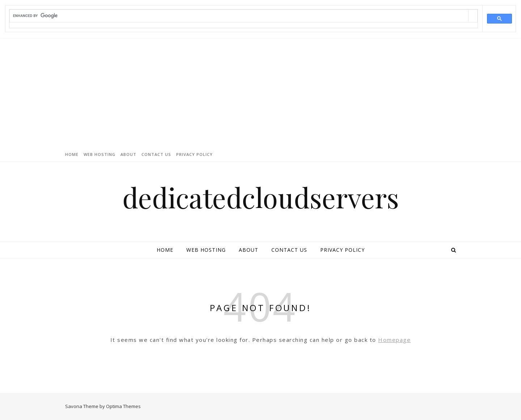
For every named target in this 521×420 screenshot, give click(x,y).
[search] (239, 16)
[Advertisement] (260, 93)
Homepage (394, 340)
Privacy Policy (194, 154)
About (128, 154)
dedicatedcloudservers (261, 197)
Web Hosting (99, 154)
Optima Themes (123, 406)
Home (72, 154)
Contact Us (156, 154)
